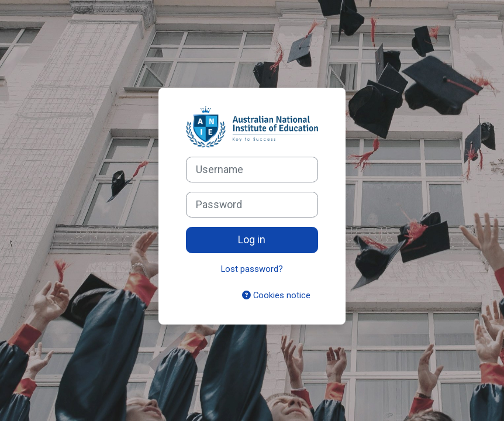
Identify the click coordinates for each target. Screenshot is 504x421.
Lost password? (252, 269)
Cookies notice (276, 295)
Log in (252, 240)
